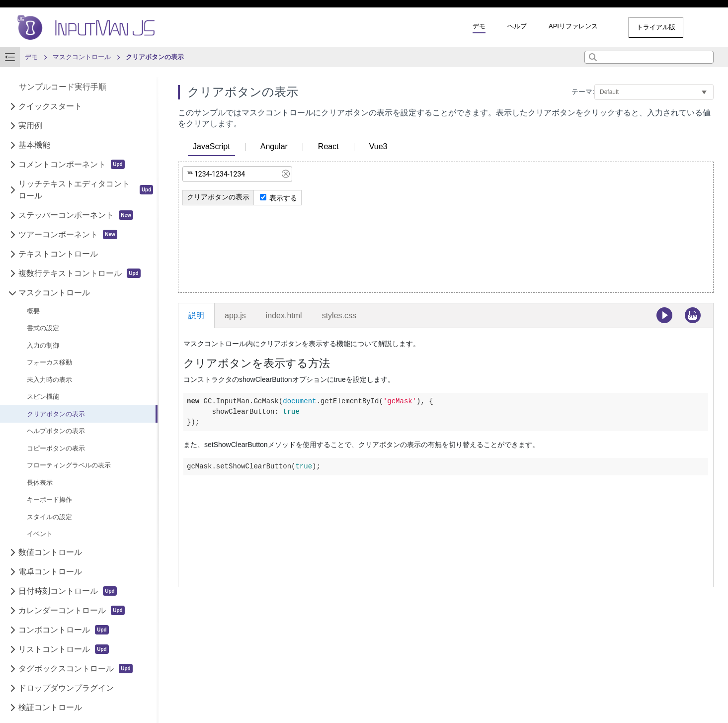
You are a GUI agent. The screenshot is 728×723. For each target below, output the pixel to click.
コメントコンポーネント (71, 164)
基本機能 (34, 145)
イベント (40, 534)
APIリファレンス (573, 26)
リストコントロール (63, 649)
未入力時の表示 (49, 380)
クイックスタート (50, 106)
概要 (33, 311)
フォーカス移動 (49, 362)
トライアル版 (656, 27)
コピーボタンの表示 (56, 448)
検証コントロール (50, 707)
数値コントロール (50, 552)
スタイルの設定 (49, 517)
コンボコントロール (63, 630)
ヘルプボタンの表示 (56, 431)
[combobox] (649, 57)
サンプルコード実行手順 (63, 87)
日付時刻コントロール (67, 591)
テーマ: (583, 91)
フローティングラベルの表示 (69, 465)
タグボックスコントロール (75, 669)
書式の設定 (43, 328)
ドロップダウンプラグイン (66, 688)
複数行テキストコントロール (79, 273)
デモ (479, 26)
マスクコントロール (54, 293)
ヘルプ (517, 26)
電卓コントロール (50, 572)
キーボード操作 (49, 499)
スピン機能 (43, 397)
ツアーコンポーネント (68, 234)
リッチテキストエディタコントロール (86, 190)
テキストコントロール (58, 254)
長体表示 (40, 483)
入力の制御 (43, 345)
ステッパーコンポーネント (76, 215)
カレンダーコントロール (71, 610)
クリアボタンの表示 (56, 414)
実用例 (30, 126)
